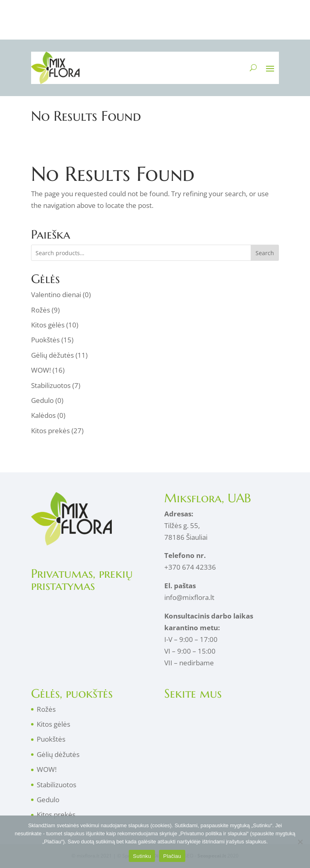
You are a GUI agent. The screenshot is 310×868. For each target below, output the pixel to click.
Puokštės (45, 340)
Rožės (41, 310)
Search (265, 253)
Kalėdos (43, 415)
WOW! (41, 370)
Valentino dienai (56, 295)
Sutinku (142, 856)
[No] (300, 842)
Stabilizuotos (51, 385)
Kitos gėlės (48, 325)
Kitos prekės (50, 431)
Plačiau (172, 856)
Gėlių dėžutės (52, 355)
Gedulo (42, 400)
